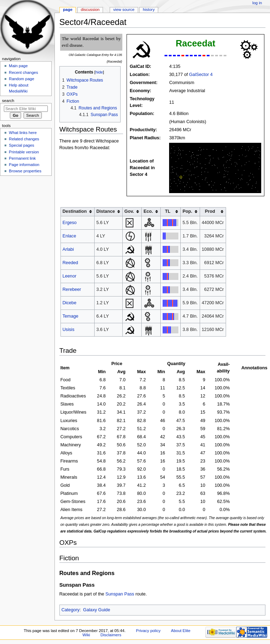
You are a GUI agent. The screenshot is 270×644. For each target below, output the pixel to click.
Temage (70, 316)
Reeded (70, 263)
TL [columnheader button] (168, 211)
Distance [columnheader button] (106, 211)
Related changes (24, 139)
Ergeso (70, 223)
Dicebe (70, 303)
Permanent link (22, 158)
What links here (23, 133)
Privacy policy (148, 631)
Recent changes (23, 72)
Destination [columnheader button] (75, 211)
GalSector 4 (201, 75)
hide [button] (99, 72)
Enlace (69, 236)
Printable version (24, 152)
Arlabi (68, 249)
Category (70, 610)
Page (68, 9)
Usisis (69, 330)
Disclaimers (111, 635)
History (149, 9)
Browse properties (25, 171)
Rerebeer (72, 289)
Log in (257, 3)
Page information (24, 165)
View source (124, 9)
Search (8, 101)
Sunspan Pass (120, 594)
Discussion (90, 9)
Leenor (70, 276)
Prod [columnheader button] (210, 211)
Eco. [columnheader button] (148, 211)
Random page (21, 79)
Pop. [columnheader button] (187, 211)
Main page (18, 66)
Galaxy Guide (97, 610)
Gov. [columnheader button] (129, 211)
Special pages (21, 145)
